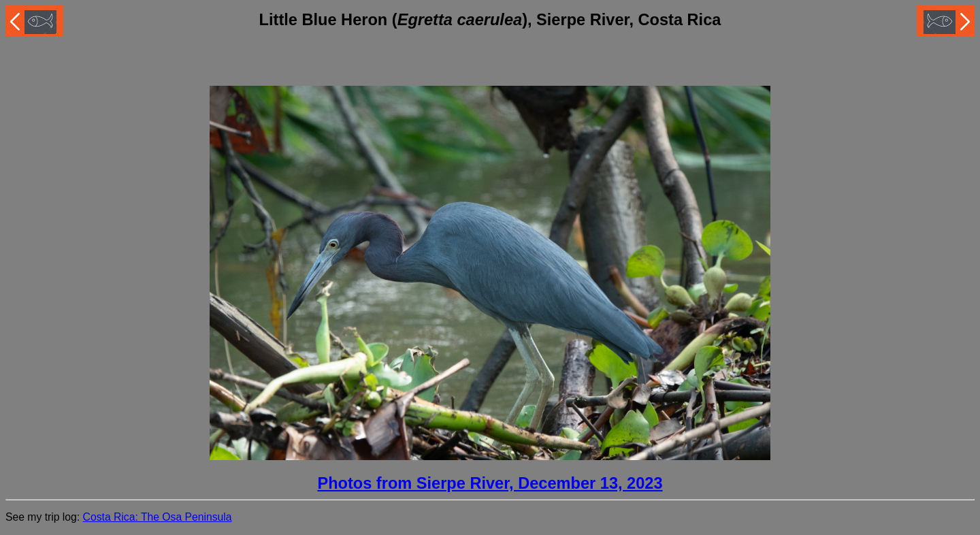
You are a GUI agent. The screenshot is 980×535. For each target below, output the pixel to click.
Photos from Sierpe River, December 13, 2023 (490, 483)
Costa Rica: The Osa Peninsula (158, 517)
